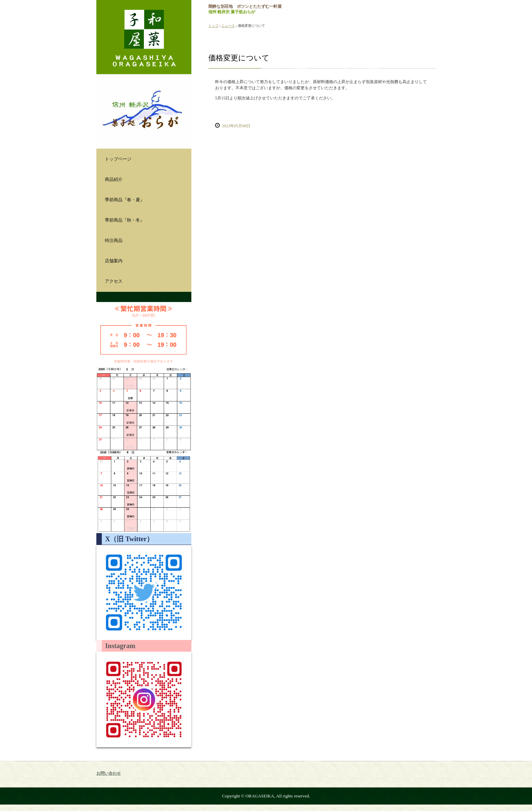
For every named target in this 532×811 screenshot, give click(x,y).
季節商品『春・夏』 (125, 200)
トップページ (118, 159)
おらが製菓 (144, 37)
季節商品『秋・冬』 (125, 220)
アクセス (114, 281)
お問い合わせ (109, 773)
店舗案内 (114, 261)
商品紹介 (114, 179)
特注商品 (114, 240)
